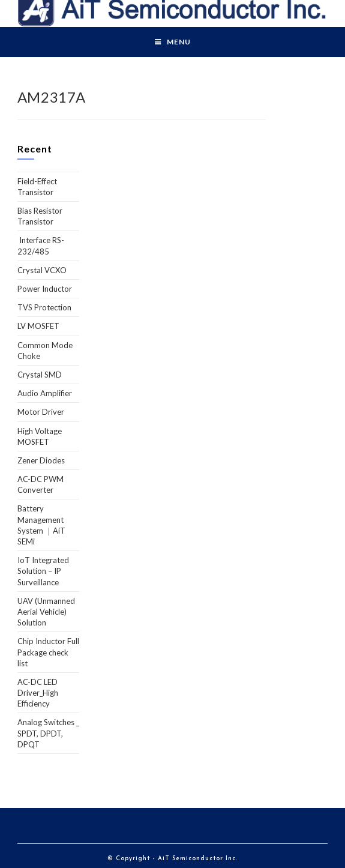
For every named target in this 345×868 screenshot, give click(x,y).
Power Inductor (45, 289)
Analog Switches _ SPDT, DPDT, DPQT (48, 733)
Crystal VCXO (42, 270)
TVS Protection (44, 307)
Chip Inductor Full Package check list (48, 652)
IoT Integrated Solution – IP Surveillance (43, 571)
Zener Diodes (41, 460)
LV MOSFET (38, 326)
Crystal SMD (40, 375)
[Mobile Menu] (173, 42)
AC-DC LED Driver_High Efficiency (38, 693)
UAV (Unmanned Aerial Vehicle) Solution (46, 612)
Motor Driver (41, 412)
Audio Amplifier (45, 393)
